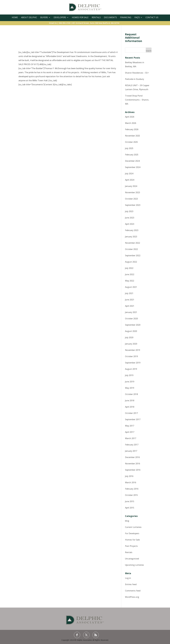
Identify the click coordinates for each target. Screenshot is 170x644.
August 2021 (131, 287)
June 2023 (130, 218)
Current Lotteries (133, 527)
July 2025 (129, 148)
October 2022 (131, 249)
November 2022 (132, 243)
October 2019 (131, 356)
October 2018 (131, 394)
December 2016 (132, 457)
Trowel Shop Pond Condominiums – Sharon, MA (137, 100)
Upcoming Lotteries (134, 565)
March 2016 (131, 482)
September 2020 (133, 325)
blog (127, 521)
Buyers (44, 17)
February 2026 (132, 129)
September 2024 (133, 167)
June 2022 (130, 274)
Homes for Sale (132, 540)
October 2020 (131, 319)
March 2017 (131, 438)
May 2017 (130, 426)
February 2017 (132, 445)
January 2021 (131, 312)
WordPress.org (132, 597)
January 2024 (131, 186)
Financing (126, 17)
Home (15, 17)
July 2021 (129, 293)
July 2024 (129, 174)
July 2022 (129, 268)
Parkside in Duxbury (135, 79)
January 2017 (131, 451)
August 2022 (131, 262)
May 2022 (130, 281)
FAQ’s (137, 17)
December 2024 (132, 161)
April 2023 (130, 224)
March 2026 (131, 123)
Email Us (53, 23)
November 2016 (132, 464)
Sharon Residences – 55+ (137, 73)
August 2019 (131, 369)
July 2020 (129, 337)
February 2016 (132, 489)
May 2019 (130, 388)
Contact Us (152, 17)
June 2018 (130, 400)
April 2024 (130, 180)
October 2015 (131, 495)
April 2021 (130, 306)
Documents (110, 17)
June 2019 (130, 382)
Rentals (96, 17)
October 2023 (131, 199)
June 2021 (130, 300)
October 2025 (131, 142)
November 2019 (132, 350)
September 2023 (133, 205)
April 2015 (130, 508)
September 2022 (133, 255)
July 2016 (129, 476)
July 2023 (129, 211)
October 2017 (131, 413)
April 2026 (130, 117)
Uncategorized (132, 559)
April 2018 (130, 407)
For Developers (132, 533)
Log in (128, 578)
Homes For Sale (80, 17)
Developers (60, 17)
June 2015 (130, 501)
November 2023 (132, 192)
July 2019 (129, 375)
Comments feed (133, 591)
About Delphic (29, 17)
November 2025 (132, 136)
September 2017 (133, 419)
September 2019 (133, 363)
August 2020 (131, 331)
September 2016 (133, 470)
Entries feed (131, 584)
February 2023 (132, 230)
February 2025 (132, 155)
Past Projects (131, 546)
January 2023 (131, 237)
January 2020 (131, 344)
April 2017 (130, 432)
